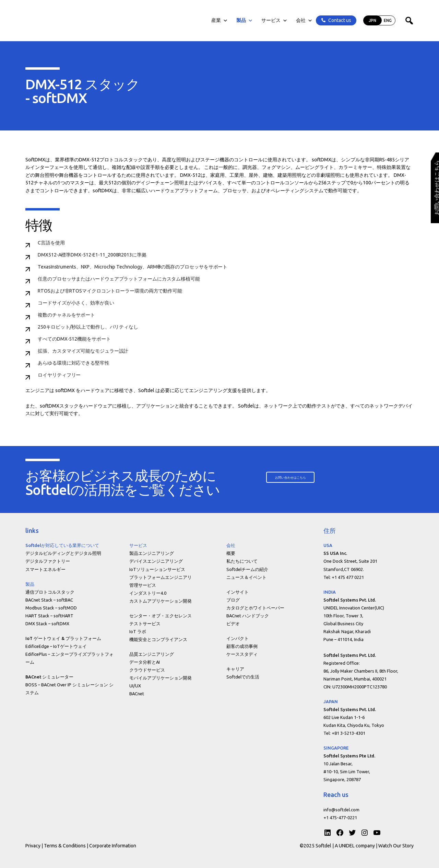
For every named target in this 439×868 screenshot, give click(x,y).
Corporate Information (113, 846)
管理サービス (143, 585)
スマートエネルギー (45, 569)
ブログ (233, 600)
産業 (219, 21)
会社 (304, 21)
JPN (372, 20)
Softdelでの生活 (243, 677)
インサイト (238, 592)
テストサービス (145, 624)
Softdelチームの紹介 (247, 569)
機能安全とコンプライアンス (158, 639)
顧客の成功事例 (242, 646)
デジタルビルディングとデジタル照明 (63, 553)
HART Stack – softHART (49, 616)
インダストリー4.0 (148, 593)
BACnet (137, 694)
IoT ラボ (138, 631)
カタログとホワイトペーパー (255, 608)
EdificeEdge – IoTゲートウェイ (56, 646)
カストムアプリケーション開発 (161, 601)
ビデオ (233, 624)
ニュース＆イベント (246, 577)
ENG (387, 20)
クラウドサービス (147, 670)
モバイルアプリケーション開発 (161, 678)
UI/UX (135, 686)
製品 (244, 21)
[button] (293, 477)
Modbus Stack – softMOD (51, 608)
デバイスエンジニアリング (156, 561)
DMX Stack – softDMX (47, 624)
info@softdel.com (341, 810)
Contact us (339, 20)
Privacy (33, 846)
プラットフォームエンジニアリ (161, 577)
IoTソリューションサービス (157, 569)
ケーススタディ (242, 654)
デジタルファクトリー (48, 561)
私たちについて (242, 561)
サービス (274, 21)
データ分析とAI (145, 662)
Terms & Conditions (65, 846)
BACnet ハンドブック (248, 616)
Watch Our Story (396, 846)
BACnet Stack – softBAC (49, 600)
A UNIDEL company (355, 846)
